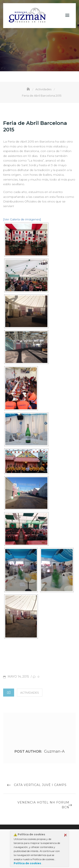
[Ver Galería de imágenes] (22, 219)
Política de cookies (28, 863)
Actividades (30, 693)
